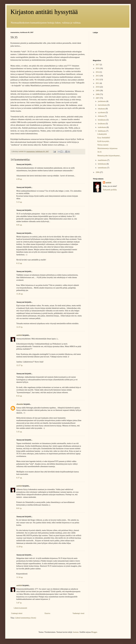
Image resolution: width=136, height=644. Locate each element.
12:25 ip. (20, 327)
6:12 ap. (19, 263)
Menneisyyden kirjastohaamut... (109, 156)
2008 (98, 94)
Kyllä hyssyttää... (104, 141)
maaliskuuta (102, 160)
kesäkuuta (102, 124)
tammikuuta (102, 168)
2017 (98, 65)
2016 (98, 68)
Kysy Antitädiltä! (104, 138)
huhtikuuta (102, 131)
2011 (98, 83)
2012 (98, 80)
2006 (98, 172)
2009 (98, 91)
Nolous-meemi (103, 145)
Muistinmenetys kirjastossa (107, 148)
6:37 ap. (19, 478)
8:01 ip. (19, 508)
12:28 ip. (20, 547)
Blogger (94, 632)
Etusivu (47, 613)
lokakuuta (102, 109)
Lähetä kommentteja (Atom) (26, 618)
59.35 (100, 152)
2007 (98, 98)
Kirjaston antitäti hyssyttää (44, 12)
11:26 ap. (20, 294)
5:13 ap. (19, 202)
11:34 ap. (20, 577)
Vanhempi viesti (78, 613)
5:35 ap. (19, 432)
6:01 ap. (19, 225)
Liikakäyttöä (102, 134)
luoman (76, 632)
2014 (98, 72)
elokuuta (101, 116)
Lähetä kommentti (20, 608)
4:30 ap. (19, 179)
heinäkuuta (102, 120)
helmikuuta (102, 164)
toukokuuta (102, 127)
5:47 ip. (19, 603)
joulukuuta (102, 101)
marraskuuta (103, 105)
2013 (98, 76)
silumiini (20, 404)
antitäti (19, 335)
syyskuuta (102, 112)
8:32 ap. (19, 396)
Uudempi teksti (17, 613)
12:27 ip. (20, 365)
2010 (98, 87)
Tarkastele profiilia (110, 190)
